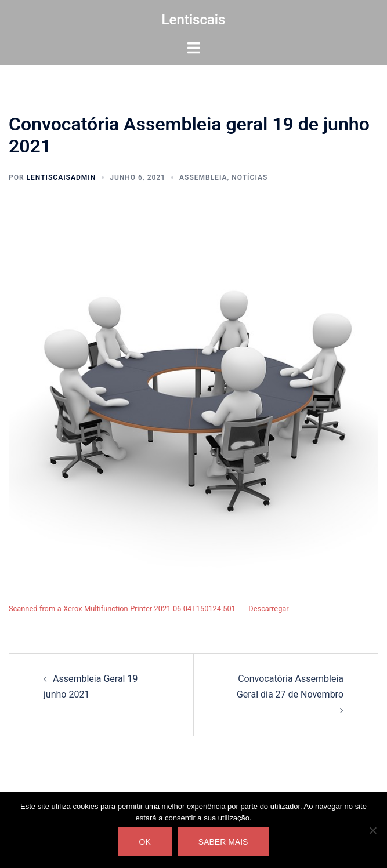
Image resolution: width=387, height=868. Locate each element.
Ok (145, 842)
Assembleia (203, 177)
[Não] (372, 830)
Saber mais (223, 842)
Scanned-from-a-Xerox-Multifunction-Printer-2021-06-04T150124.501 (122, 609)
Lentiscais (194, 20)
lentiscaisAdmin (62, 177)
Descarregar (268, 609)
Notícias (249, 177)
